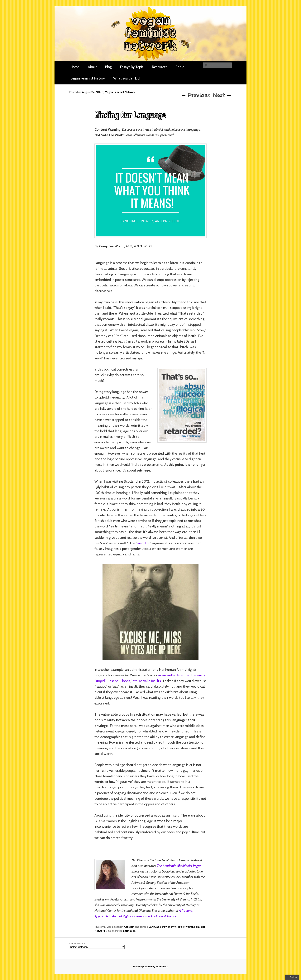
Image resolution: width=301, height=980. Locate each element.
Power (166, 927)
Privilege (177, 927)
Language (155, 927)
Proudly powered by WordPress (150, 967)
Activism (129, 927)
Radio (180, 67)
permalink (129, 931)
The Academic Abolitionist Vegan (179, 866)
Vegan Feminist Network (120, 92)
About (92, 67)
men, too (143, 543)
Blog (108, 67)
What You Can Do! (127, 78)
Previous (196, 96)
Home (75, 67)
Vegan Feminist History (88, 78)
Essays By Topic (132, 67)
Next (222, 96)
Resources (160, 67)
